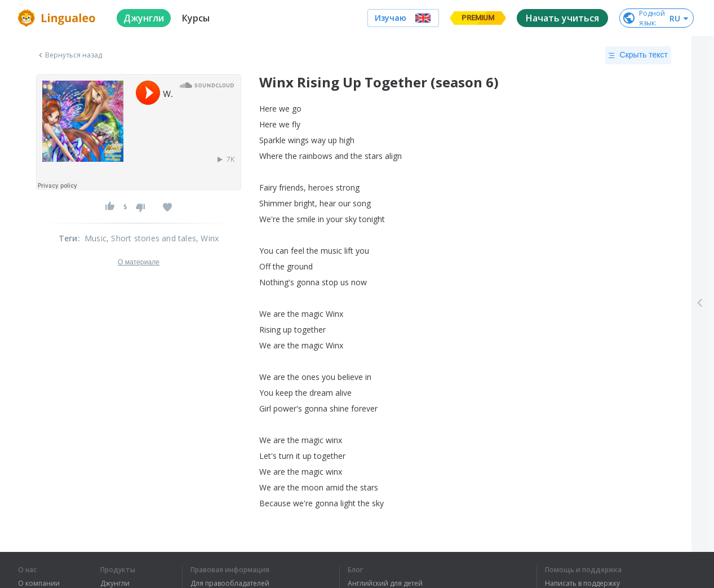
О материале (139, 262)
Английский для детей (385, 583)
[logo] (58, 18)
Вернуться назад (69, 55)
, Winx (207, 238)
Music (96, 238)
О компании (39, 583)
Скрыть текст (638, 55)
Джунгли (115, 583)
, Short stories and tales (151, 238)
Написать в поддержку (582, 583)
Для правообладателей (230, 583)
